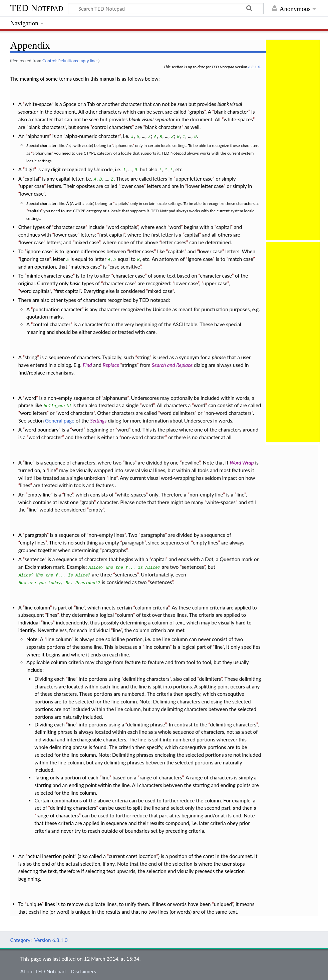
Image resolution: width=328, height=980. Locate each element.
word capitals (122, 227)
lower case (132, 186)
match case (241, 259)
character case (70, 227)
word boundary (42, 430)
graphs (197, 112)
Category (20, 940)
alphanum (39, 136)
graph (88, 502)
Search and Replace (172, 365)
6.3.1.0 (254, 67)
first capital (111, 235)
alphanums (123, 145)
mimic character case (50, 276)
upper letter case (194, 179)
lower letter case (205, 186)
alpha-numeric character (92, 136)
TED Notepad (37, 8)
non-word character (143, 437)
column (125, 615)
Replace (111, 365)
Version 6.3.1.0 (51, 940)
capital (32, 179)
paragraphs (153, 535)
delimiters (210, 679)
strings (129, 365)
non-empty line (206, 494)
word (175, 227)
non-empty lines (106, 535)
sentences (193, 567)
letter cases (174, 242)
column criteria (152, 607)
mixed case (87, 242)
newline (191, 463)
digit (29, 169)
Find (87, 365)
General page (60, 421)
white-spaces (238, 119)
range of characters (161, 777)
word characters (76, 413)
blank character (231, 112)
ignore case (39, 251)
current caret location (133, 856)
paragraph (36, 535)
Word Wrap (242, 463)
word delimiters (177, 413)
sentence (35, 559)
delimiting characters (146, 679)
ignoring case (35, 259)
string (31, 357)
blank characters (47, 127)
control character (52, 324)
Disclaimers (83, 971)
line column (37, 607)
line (29, 463)
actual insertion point (51, 856)
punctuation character (57, 309)
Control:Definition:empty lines (70, 61)
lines (130, 463)
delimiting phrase (146, 724)
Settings (98, 421)
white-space (38, 104)
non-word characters (229, 413)
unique (34, 904)
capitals (121, 203)
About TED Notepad (43, 971)
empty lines (33, 542)
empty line (39, 494)
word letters (33, 413)
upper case (32, 186)
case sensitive (125, 267)
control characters (112, 127)
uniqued (223, 904)
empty (96, 509)
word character (46, 437)
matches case (85, 267)
